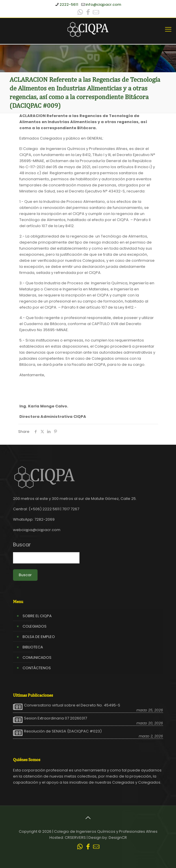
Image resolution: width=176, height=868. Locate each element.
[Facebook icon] (88, 13)
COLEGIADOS (35, 626)
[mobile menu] (168, 29)
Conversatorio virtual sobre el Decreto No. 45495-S (72, 705)
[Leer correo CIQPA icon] (96, 13)
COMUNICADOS (37, 658)
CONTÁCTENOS (37, 668)
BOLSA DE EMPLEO (39, 637)
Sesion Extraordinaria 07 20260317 (55, 718)
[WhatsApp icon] (80, 13)
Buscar (22, 545)
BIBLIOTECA (33, 647)
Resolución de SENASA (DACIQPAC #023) (63, 731)
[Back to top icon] (88, 818)
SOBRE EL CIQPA (37, 616)
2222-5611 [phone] (69, 4)
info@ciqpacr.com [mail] (103, 4)
